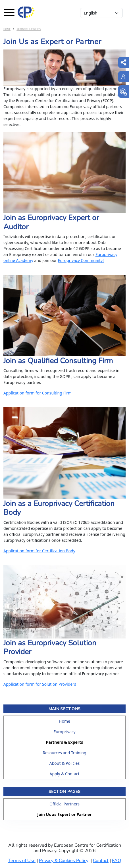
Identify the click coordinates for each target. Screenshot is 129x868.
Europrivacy (64, 732)
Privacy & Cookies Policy (64, 861)
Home (7, 29)
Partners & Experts (29, 29)
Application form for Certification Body (39, 551)
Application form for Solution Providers (40, 684)
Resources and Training (64, 753)
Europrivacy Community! (81, 260)
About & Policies (64, 763)
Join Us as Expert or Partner (64, 814)
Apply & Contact (64, 774)
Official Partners (64, 804)
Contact (101, 861)
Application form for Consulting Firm (38, 393)
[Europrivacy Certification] (26, 12)
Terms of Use (22, 861)
